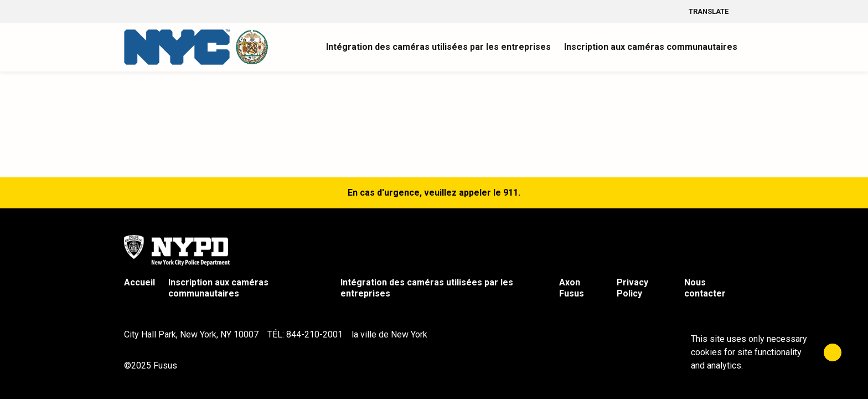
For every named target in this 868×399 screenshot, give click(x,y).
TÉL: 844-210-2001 (305, 334)
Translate (716, 12)
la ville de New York (389, 334)
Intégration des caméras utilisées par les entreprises (427, 288)
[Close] (833, 352)
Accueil (139, 282)
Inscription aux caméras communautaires (218, 288)
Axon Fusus (572, 288)
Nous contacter (705, 288)
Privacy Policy (632, 288)
